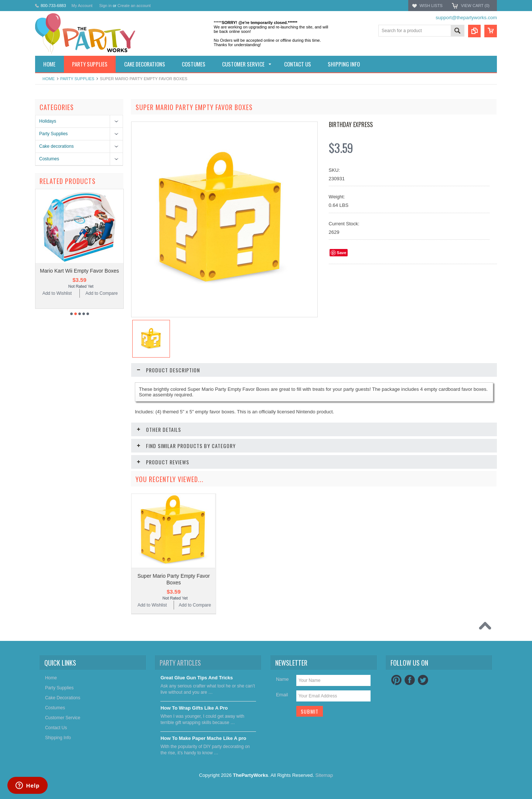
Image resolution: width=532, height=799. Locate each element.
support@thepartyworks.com (466, 18)
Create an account (134, 6)
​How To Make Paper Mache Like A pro (203, 738)
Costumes (49, 159)
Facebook (410, 680)
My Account (82, 6)
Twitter (423, 680)
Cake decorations (56, 146)
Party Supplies (77, 79)
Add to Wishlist (57, 293)
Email (282, 695)
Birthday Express (351, 124)
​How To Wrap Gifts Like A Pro (194, 708)
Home (49, 79)
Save (342, 253)
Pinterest (396, 680)
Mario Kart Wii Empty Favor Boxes (79, 271)
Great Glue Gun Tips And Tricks (197, 678)
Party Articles (180, 663)
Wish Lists (431, 6)
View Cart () (475, 6)
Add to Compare (101, 293)
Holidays (48, 121)
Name (282, 679)
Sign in (105, 6)
